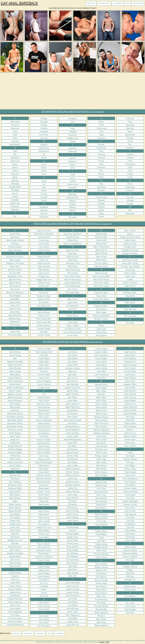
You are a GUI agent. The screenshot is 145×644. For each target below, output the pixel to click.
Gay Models (138, 3)
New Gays (91, 3)
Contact (102, 642)
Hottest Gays (104, 3)
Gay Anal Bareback (19, 3)
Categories (118, 3)
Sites (128, 3)
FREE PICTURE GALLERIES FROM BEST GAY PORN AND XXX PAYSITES (73, 224)
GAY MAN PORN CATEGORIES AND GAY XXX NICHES (72, 112)
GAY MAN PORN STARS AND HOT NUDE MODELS (73, 342)
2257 (108, 642)
